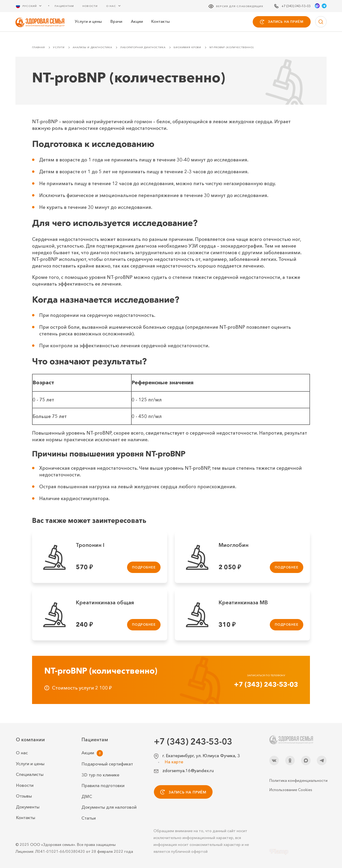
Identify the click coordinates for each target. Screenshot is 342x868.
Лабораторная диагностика (143, 47)
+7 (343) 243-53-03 (266, 684)
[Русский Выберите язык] (32, 6)
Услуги (59, 47)
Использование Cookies (291, 790)
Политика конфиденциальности (298, 780)
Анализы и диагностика (92, 47)
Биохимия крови (187, 47)
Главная (38, 47)
